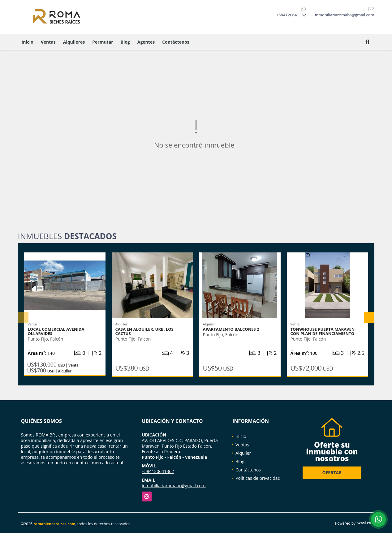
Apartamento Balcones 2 (231, 329)
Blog (125, 42)
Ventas (48, 42)
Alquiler (243, 453)
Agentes (146, 42)
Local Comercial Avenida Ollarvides (56, 331)
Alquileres (74, 42)
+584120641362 (291, 15)
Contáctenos (176, 42)
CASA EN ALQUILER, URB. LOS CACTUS (144, 331)
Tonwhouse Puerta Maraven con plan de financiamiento (323, 331)
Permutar (103, 42)
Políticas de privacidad (258, 478)
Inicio (28, 42)
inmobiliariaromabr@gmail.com (174, 486)
